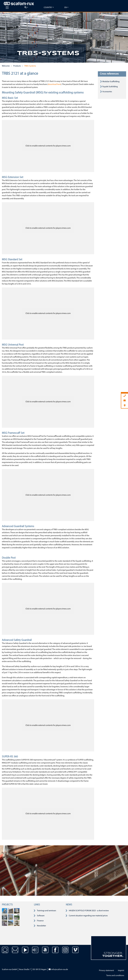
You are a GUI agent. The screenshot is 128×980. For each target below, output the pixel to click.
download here (54, 84)
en (66, 8)
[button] (4, 37)
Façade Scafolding (110, 87)
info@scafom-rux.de (58, 970)
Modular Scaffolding (111, 82)
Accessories (107, 92)
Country (48, 8)
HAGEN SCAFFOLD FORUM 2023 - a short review (89, 911)
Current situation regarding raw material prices (88, 916)
